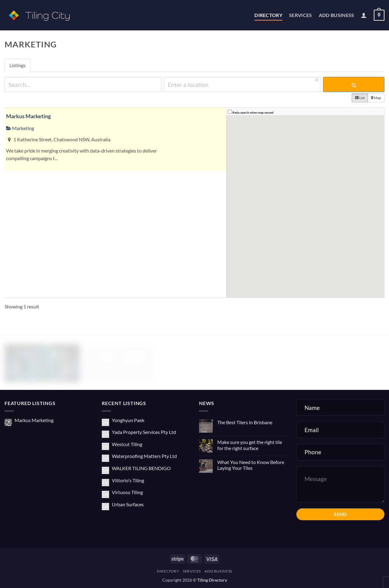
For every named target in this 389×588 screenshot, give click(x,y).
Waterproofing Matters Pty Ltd (144, 456)
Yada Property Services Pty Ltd (144, 432)
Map (376, 98)
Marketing (20, 128)
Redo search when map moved (253, 112)
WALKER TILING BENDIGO (141, 468)
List (360, 98)
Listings (17, 65)
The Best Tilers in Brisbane (245, 422)
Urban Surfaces (128, 504)
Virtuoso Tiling (127, 492)
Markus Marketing (28, 116)
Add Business (337, 15)
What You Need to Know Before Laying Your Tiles (251, 465)
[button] (364, 15)
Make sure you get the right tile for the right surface (250, 445)
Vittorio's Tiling (128, 480)
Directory (268, 15)
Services (301, 15)
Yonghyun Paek (128, 420)
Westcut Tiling (127, 444)
